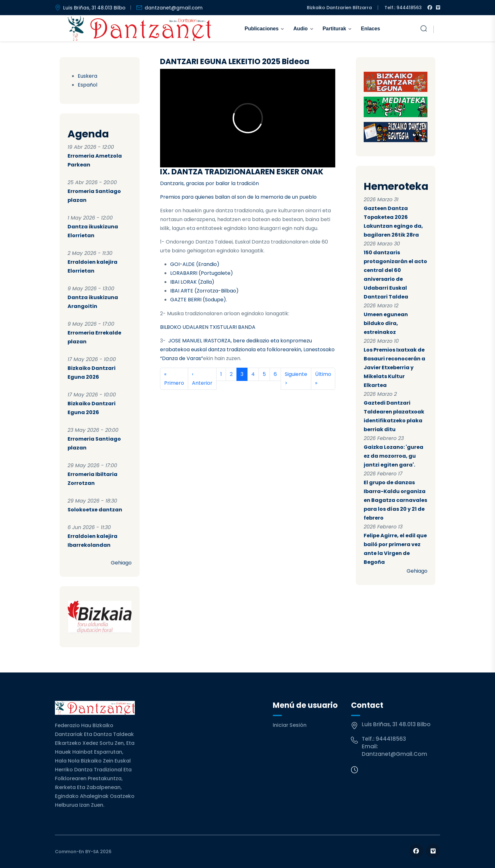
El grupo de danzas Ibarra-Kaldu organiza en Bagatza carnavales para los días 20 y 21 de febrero (395, 500)
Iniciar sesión (290, 725)
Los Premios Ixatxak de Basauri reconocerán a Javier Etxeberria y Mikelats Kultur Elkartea (394, 368)
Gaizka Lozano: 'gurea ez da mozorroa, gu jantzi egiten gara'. (394, 456)
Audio (300, 29)
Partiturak (334, 29)
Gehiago (121, 563)
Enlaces (370, 29)
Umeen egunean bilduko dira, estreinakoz (386, 323)
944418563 (391, 739)
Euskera (87, 76)
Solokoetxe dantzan (95, 510)
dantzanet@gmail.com (394, 754)
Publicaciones (262, 29)
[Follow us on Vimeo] (433, 851)
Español (87, 85)
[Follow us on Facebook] (416, 851)
